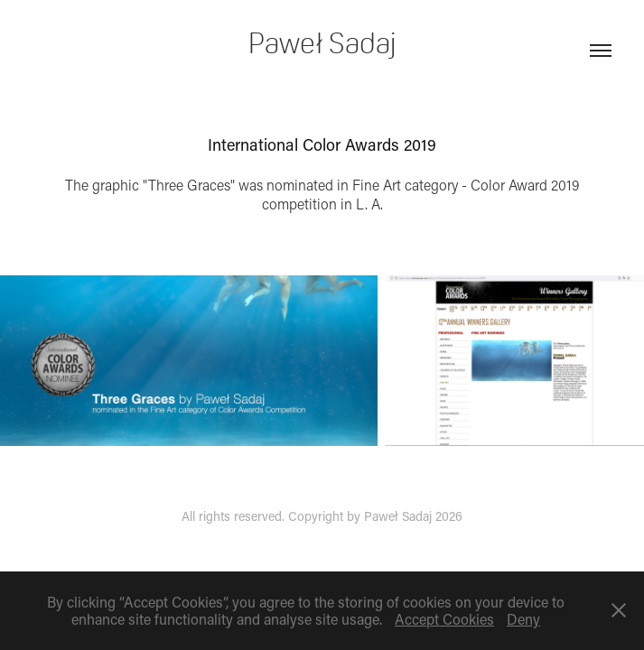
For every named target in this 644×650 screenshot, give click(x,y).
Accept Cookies (444, 619)
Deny (523, 619)
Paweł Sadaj (322, 43)
